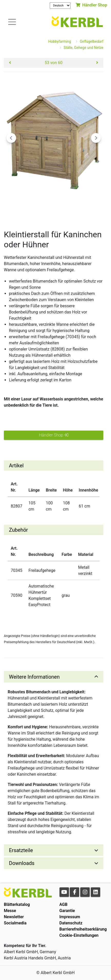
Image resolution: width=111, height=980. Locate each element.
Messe (10, 911)
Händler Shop (91, 5)
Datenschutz (71, 923)
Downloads (22, 863)
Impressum (70, 917)
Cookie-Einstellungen (79, 935)
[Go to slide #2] (43, 211)
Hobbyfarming (60, 41)
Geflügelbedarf (92, 41)
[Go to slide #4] (96, 211)
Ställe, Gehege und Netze (83, 48)
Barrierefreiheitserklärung (83, 929)
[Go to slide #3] (69, 211)
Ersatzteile (21, 850)
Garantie (67, 911)
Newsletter (14, 917)
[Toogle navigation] (12, 21)
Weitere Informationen (34, 677)
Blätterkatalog (17, 904)
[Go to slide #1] (16, 211)
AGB (64, 904)
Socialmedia (15, 923)
